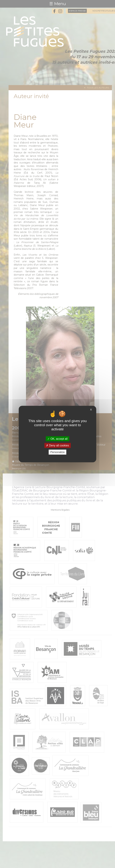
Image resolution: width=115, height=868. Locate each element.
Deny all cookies (57, 445)
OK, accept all (57, 439)
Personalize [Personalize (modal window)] (57, 452)
